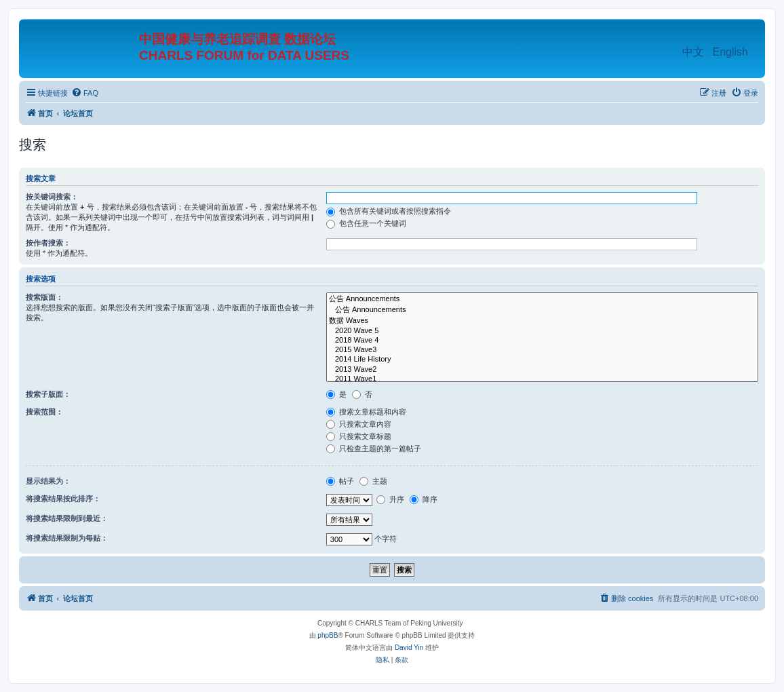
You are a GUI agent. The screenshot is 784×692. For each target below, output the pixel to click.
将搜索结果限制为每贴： (67, 538)
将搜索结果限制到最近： (67, 518)
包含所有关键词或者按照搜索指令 (389, 211)
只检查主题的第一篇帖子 (374, 448)
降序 (424, 499)
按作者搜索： (48, 243)
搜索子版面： (48, 394)
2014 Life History (542, 360)
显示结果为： (48, 481)
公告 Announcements (542, 299)
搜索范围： (44, 412)
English (730, 52)
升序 (390, 499)
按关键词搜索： (52, 197)
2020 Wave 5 (542, 331)
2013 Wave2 (542, 370)
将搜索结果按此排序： (63, 499)
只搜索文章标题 (359, 436)
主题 (373, 481)
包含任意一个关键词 (366, 223)
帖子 (340, 481)
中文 (693, 52)
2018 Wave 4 (542, 341)
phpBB (328, 635)
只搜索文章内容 (359, 424)
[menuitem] (85, 93)
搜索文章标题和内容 (366, 412)
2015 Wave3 (542, 350)
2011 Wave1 (542, 379)
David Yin (409, 648)
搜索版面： (44, 297)
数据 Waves (542, 321)
